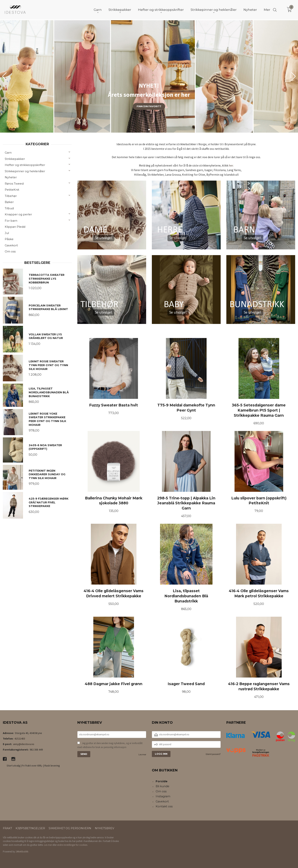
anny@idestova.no (24, 744)
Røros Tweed (14, 184)
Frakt (7, 828)
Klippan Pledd (15, 227)
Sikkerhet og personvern (70, 828)
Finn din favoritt (149, 106)
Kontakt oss (164, 806)
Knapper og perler (18, 214)
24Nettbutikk (22, 852)
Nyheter (11, 177)
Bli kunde (162, 786)
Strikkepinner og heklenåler (25, 171)
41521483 (20, 739)
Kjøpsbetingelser (30, 828)
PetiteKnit (12, 190)
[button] (294, 76)
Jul (7, 233)
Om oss (10, 251)
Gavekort (11, 245)
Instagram (163, 796)
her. (231, 165)
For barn (11, 221)
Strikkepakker (15, 159)
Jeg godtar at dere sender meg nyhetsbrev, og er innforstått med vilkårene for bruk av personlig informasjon (110, 745)
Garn (8, 153)
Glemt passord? (213, 754)
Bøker (9, 202)
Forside (162, 781)
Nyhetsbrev (105, 828)
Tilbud (9, 208)
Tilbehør (11, 196)
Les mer (142, 754)
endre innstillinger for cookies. (73, 845)
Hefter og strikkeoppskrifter (25, 165)
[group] (149, 76)
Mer (267, 10)
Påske (9, 239)
